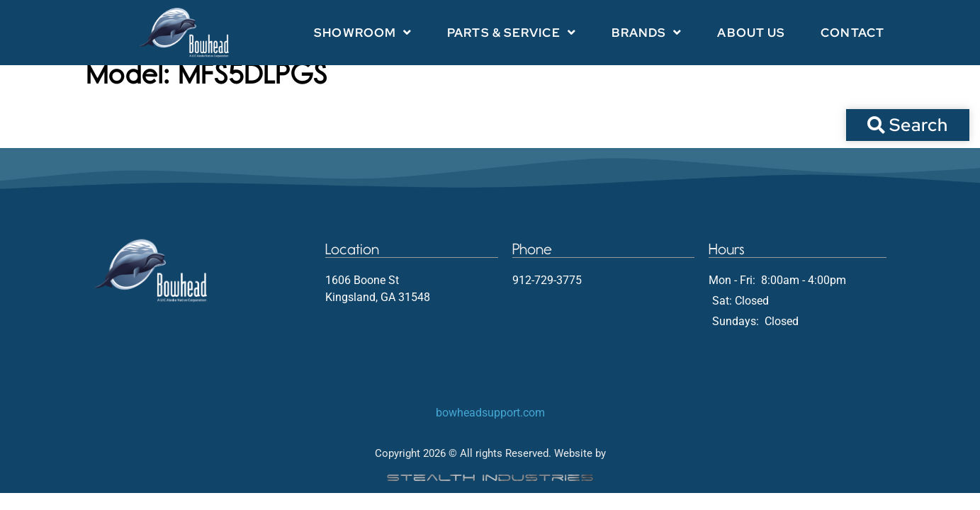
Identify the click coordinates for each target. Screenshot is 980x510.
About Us (751, 33)
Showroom (363, 32)
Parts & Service (512, 32)
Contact (852, 33)
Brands (647, 32)
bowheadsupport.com (490, 427)
